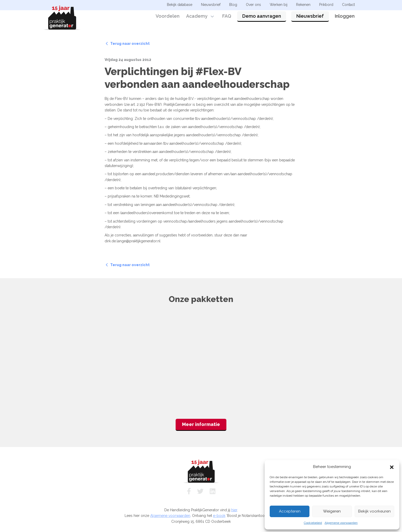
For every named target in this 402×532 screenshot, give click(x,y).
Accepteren (290, 511)
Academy (197, 19)
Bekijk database (180, 5)
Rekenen (303, 5)
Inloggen (345, 19)
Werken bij (279, 5)
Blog (233, 5)
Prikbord (326, 5)
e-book (219, 516)
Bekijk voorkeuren (374, 511)
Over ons (253, 5)
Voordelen (168, 19)
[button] (392, 467)
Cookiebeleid (313, 523)
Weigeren (332, 511)
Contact (348, 5)
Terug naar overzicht (128, 44)
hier (234, 510)
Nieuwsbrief (310, 19)
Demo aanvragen (262, 19)
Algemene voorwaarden (341, 523)
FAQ (227, 19)
